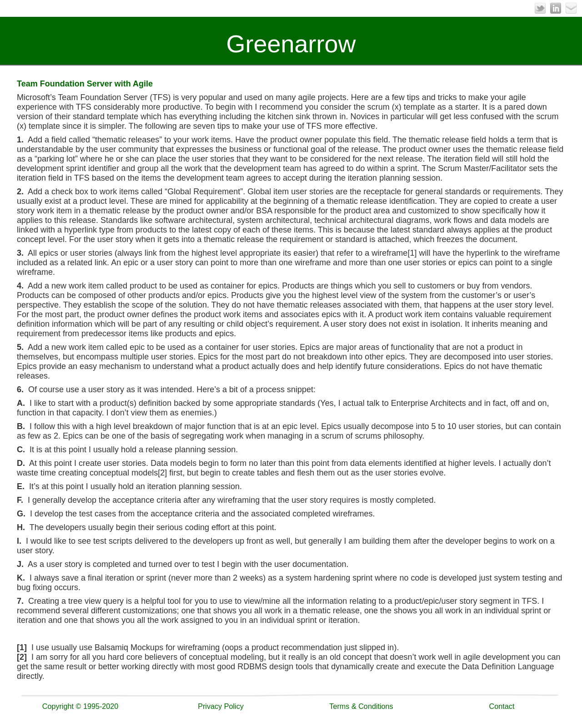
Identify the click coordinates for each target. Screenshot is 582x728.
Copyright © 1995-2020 (80, 706)
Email (571, 8)
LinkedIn (556, 8)
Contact (502, 706)
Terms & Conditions (361, 706)
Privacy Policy (221, 706)
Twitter (540, 8)
